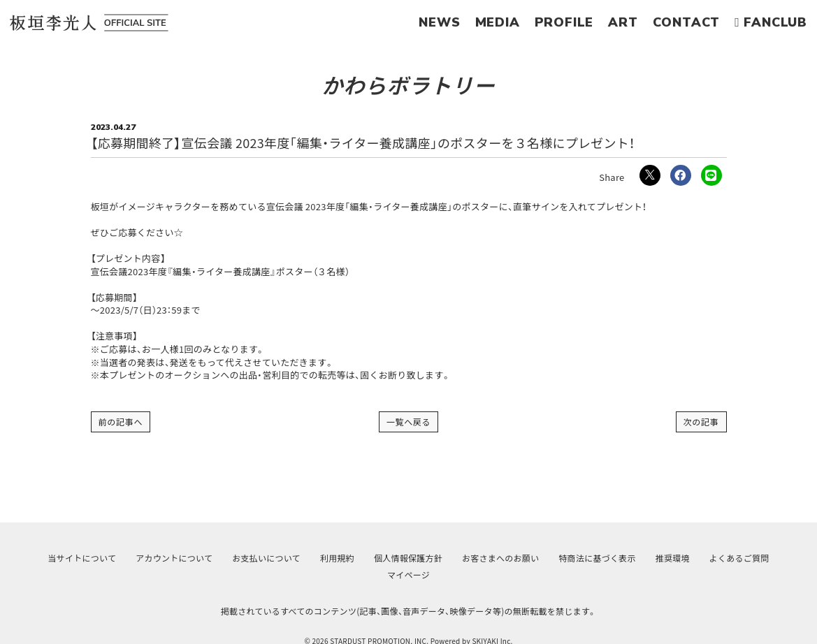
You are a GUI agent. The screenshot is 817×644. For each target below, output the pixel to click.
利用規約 (337, 558)
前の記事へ (121, 422)
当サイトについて (82, 558)
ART (623, 22)
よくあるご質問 (739, 558)
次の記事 (701, 422)
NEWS (439, 22)
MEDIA (498, 22)
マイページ (408, 575)
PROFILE (564, 22)
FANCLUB (771, 22)
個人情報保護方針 (408, 558)
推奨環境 (673, 558)
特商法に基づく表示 (597, 558)
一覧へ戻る (409, 422)
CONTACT (687, 22)
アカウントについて (174, 558)
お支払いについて (266, 558)
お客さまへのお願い (500, 558)
